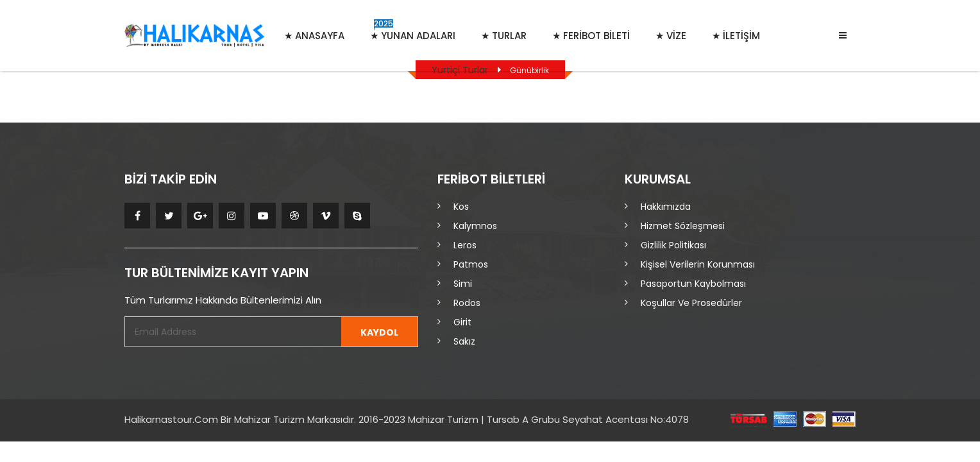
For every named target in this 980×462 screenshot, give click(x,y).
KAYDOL (379, 332)
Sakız (464, 341)
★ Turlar (504, 36)
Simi (463, 284)
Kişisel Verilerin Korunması (698, 264)
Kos (461, 207)
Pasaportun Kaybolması (693, 284)
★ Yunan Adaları (413, 30)
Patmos (471, 264)
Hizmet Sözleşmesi (683, 226)
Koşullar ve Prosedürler (691, 303)
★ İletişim (736, 36)
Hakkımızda (666, 207)
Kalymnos (475, 226)
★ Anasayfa (314, 36)
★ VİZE (671, 36)
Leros (465, 245)
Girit (462, 322)
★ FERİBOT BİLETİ (591, 36)
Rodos (467, 303)
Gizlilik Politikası (673, 245)
